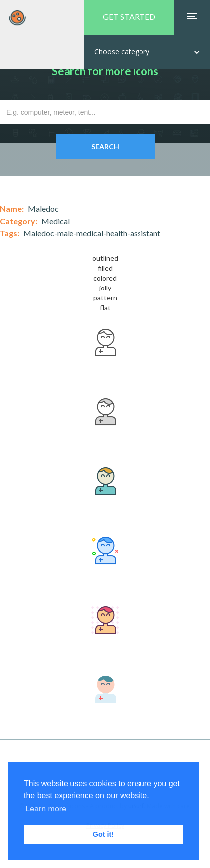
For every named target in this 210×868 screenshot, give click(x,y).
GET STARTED (129, 17)
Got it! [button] (103, 834)
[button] (147, 52)
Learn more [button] (46, 809)
